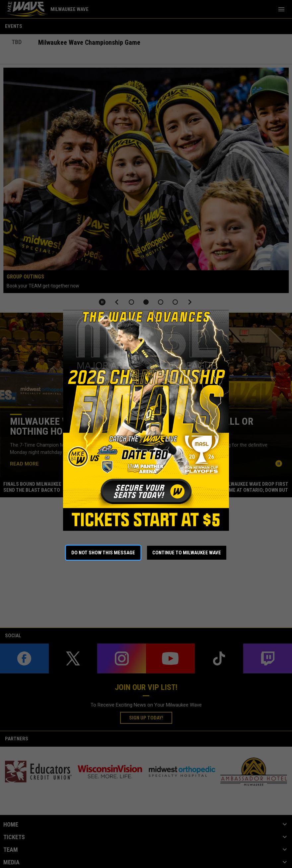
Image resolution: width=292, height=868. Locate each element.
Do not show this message (103, 553)
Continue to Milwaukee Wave (187, 553)
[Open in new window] (146, 420)
